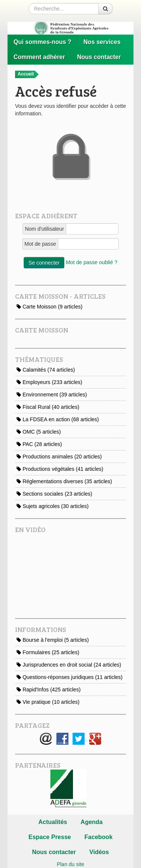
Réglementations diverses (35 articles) (64, 481)
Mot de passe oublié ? (92, 262)
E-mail (46, 739)
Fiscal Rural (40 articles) (48, 407)
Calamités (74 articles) (46, 370)
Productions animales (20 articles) (59, 457)
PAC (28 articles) (39, 444)
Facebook (62, 739)
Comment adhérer (39, 57)
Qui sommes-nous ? (42, 42)
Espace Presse (50, 837)
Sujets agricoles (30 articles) (53, 506)
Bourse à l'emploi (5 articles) (53, 640)
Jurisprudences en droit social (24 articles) (69, 665)
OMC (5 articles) (39, 432)
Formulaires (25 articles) (48, 652)
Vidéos (99, 852)
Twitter (79, 739)
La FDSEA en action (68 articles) (58, 419)
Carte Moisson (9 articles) (49, 307)
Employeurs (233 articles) (49, 382)
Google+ (95, 739)
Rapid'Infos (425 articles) (49, 690)
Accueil (28, 74)
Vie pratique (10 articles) (48, 702)
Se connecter (44, 263)
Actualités (53, 822)
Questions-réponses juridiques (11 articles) (70, 677)
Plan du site (70, 864)
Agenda (92, 822)
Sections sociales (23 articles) (54, 494)
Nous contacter (99, 57)
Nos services (102, 42)
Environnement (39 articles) (52, 395)
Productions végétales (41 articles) (60, 469)
